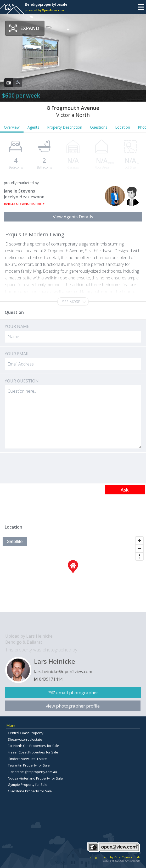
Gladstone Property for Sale (30, 791)
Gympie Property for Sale (28, 785)
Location (123, 127)
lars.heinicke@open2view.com (63, 672)
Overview (12, 127)
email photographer (77, 693)
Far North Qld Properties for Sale (33, 746)
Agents (33, 127)
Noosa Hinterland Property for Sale (35, 778)
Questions (99, 127)
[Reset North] (139, 556)
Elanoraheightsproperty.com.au (32, 772)
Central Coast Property (26, 733)
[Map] (73, 573)
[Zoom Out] (139, 548)
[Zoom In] (139, 541)
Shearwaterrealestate (25, 739)
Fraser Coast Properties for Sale (33, 752)
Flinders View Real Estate (27, 759)
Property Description (65, 127)
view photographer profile (73, 706)
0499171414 (51, 679)
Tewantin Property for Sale (29, 765)
